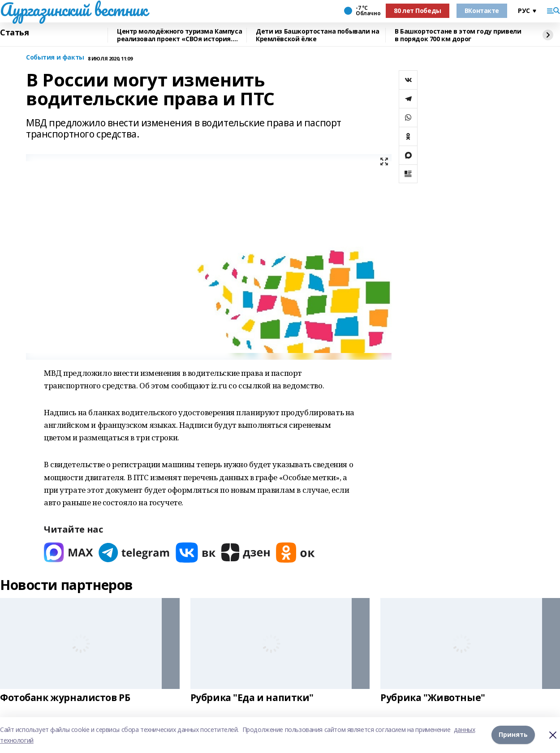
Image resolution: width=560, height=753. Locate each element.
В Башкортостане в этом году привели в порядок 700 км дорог (458, 35)
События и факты (55, 58)
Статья (14, 33)
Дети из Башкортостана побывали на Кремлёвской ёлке (317, 35)
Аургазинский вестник (74, 9)
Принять (513, 735)
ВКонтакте (482, 11)
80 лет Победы (418, 11)
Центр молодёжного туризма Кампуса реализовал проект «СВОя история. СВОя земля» (179, 35)
